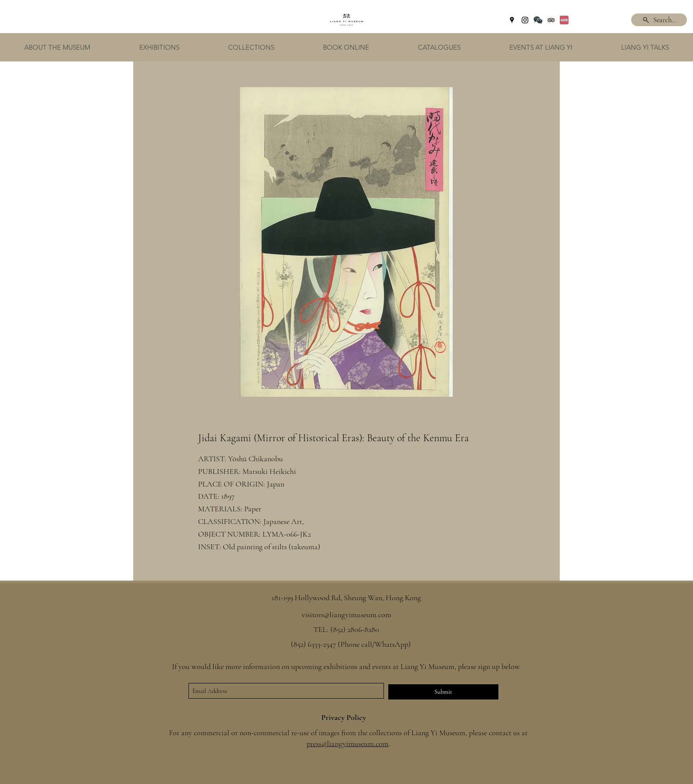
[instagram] (525, 20)
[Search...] (659, 20)
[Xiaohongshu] (564, 20)
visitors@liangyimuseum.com (346, 615)
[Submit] (443, 692)
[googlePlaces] (512, 20)
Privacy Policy (344, 717)
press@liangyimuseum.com (348, 743)
